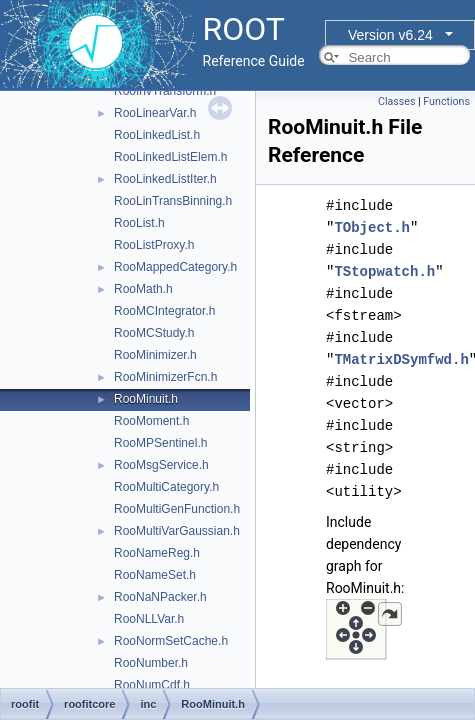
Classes (396, 101)
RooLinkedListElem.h (170, 157)
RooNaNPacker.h (160, 597)
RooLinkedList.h (157, 135)
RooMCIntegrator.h (164, 311)
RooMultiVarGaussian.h (177, 531)
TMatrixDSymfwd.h (401, 359)
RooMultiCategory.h (166, 487)
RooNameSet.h (155, 575)
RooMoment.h (151, 421)
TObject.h (372, 227)
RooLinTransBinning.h (173, 201)
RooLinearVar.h (155, 113)
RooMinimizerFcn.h (165, 377)
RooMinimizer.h (155, 355)
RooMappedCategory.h (175, 267)
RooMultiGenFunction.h (177, 509)
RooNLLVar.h (149, 619)
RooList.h (139, 223)
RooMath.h (143, 289)
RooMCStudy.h (154, 333)
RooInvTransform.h (165, 91)
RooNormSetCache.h (171, 641)
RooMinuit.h (146, 399)
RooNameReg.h (157, 553)
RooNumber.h (151, 663)
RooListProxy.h (154, 245)
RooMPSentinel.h (160, 443)
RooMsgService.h (161, 465)
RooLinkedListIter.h (165, 179)
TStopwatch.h (384, 271)
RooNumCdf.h (152, 685)
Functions (446, 101)
